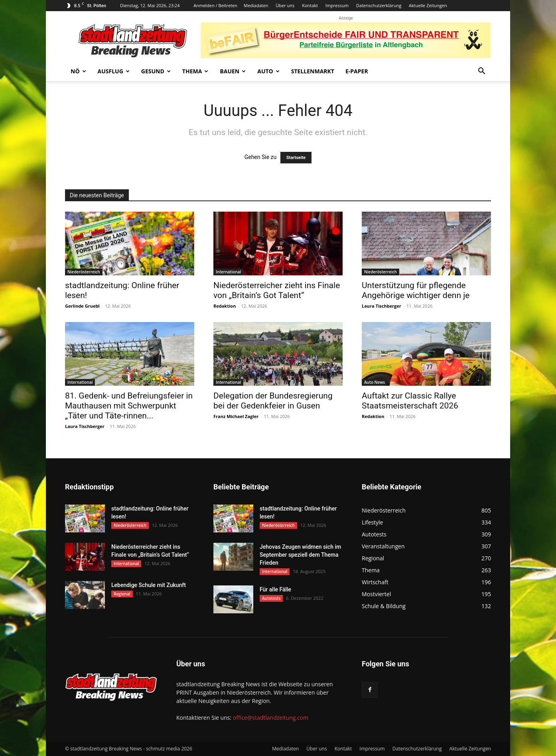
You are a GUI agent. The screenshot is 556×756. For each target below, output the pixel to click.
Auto (268, 71)
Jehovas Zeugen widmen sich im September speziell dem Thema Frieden (300, 555)
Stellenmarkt (313, 71)
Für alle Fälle (275, 589)
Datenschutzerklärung (379, 5)
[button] (481, 72)
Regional (122, 594)
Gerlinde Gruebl (82, 306)
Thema (195, 71)
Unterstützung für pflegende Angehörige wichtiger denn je (416, 290)
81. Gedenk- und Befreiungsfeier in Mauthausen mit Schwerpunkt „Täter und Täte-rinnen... (129, 406)
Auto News (375, 382)
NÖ (78, 71)
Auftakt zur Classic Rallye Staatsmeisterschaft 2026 (410, 401)
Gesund (156, 71)
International (228, 272)
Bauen (233, 71)
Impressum (337, 5)
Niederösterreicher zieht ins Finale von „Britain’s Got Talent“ (277, 290)
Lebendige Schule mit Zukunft (149, 585)
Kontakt (310, 5)
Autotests (271, 598)
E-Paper (357, 71)
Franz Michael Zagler (236, 416)
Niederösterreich (84, 272)
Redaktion (225, 306)
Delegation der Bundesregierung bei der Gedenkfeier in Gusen (273, 401)
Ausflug (114, 71)
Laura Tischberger (382, 306)
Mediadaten (256, 5)
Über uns (285, 5)
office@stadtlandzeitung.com (271, 718)
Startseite (296, 158)
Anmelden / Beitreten (215, 5)
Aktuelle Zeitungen (428, 5)
